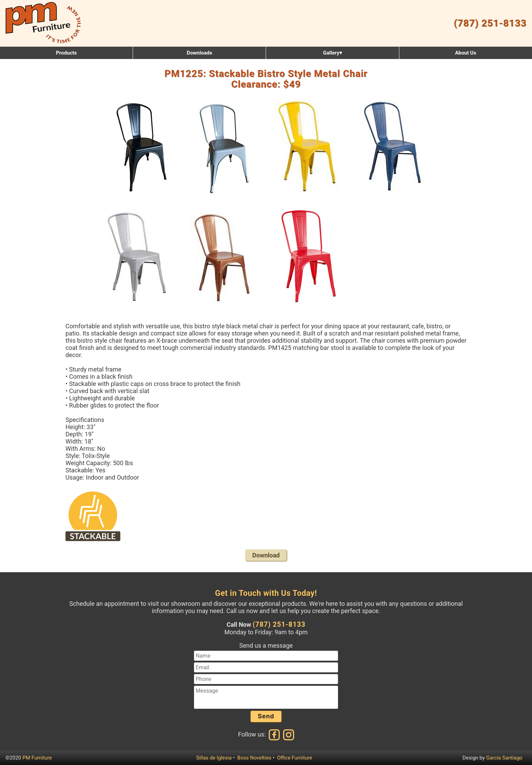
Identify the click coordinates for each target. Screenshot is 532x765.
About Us (465, 53)
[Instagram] (288, 734)
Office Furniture (294, 758)
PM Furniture (37, 758)
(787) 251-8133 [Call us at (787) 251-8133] (279, 625)
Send (266, 716)
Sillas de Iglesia (214, 758)
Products (66, 53)
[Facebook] (275, 734)
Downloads (199, 53)
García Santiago (504, 758)
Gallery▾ (332, 53)
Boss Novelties (254, 758)
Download (266, 555)
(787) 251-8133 (490, 23)
